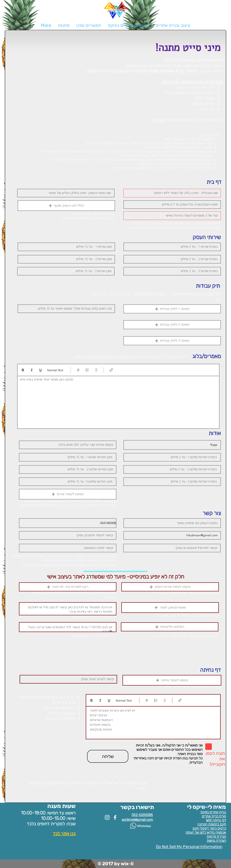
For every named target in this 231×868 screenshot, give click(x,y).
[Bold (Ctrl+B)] (23, 370)
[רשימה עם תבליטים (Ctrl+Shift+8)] (96, 370)
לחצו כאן (159, 120)
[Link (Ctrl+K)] (111, 370)
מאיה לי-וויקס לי (206, 807)
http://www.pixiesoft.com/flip (102, 357)
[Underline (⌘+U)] (40, 370)
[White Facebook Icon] (115, 817)
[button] (89, 25)
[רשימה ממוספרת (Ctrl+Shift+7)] (87, 370)
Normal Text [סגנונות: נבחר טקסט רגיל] (55, 370)
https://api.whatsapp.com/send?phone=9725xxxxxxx (69, 565)
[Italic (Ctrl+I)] (32, 370)
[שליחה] (108, 756)
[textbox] (118, 401)
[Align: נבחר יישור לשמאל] (78, 370)
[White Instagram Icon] (107, 817)
